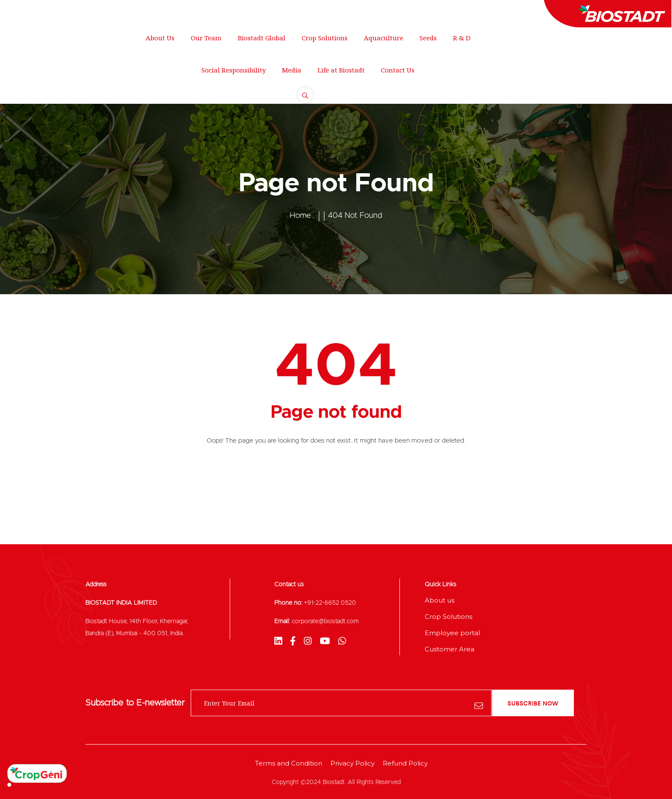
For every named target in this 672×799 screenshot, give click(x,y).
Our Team (206, 38)
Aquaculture (384, 38)
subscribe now (533, 703)
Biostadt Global (262, 38)
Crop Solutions (325, 38)
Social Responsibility (234, 70)
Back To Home (336, 476)
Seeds (428, 38)
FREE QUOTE (621, 62)
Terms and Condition (289, 763)
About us (439, 600)
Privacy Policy (352, 763)
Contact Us (398, 70)
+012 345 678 (234, 11)
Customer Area (450, 649)
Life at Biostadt (341, 70)
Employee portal (452, 633)
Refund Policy (405, 763)
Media (292, 70)
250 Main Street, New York (56, 11)
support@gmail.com (154, 11)
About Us (160, 38)
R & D (462, 38)
